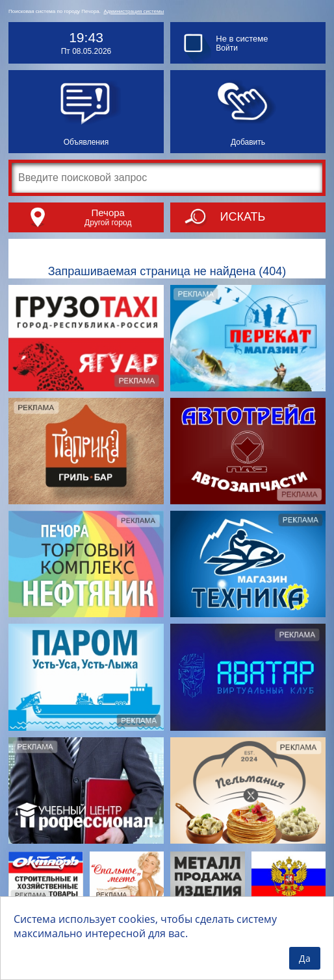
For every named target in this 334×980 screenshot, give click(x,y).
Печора (108, 213)
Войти (227, 48)
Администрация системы (134, 11)
